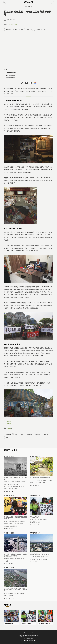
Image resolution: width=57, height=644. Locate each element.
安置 (22, 29)
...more (44, 29)
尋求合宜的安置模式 (11, 78)
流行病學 (33, 559)
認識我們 (31, 632)
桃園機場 (7, 482)
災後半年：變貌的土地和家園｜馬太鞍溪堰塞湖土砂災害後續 (15, 555)
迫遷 (16, 29)
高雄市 (9, 421)
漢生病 (7, 524)
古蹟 (22, 524)
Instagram (30, 640)
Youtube (25, 640)
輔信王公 (15, 489)
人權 (15, 524)
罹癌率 (38, 559)
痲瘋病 (24, 521)
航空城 (13, 482)
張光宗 (15, 24)
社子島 (22, 594)
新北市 (9, 423)
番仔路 (38, 480)
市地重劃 (50, 480)
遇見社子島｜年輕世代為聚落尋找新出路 (15, 590)
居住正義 (29, 29)
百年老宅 (11, 596)
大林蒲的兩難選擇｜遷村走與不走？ (40, 554)
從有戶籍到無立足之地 (11, 75)
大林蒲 (32, 557)
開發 (5, 20)
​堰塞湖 (13, 559)
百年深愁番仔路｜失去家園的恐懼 (40, 477)
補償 (43, 559)
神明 (6, 489)
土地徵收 (13, 484)
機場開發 (18, 482)
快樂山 (32, 520)
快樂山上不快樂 (34, 517)
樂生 (6, 521)
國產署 (37, 520)
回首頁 (25, 632)
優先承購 (33, 482)
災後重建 (18, 559)
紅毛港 (47, 557)
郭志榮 (11, 24)
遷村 (43, 557)
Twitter (32, 640)
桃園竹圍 (16, 487)
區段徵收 (7, 484)
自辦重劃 (44, 480)
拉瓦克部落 (8, 29)
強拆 (7, 438)
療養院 (14, 521)
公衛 (11, 524)
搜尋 (53, 3)
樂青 (10, 521)
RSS (35, 640)
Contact (27, 640)
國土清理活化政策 (35, 522)
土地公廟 (22, 487)
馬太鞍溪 (7, 559)
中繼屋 (7, 561)
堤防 (6, 594)
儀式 (10, 489)
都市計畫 (24, 482)
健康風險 (38, 557)
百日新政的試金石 (44, 623)
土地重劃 (38, 29)
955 (9, 429)
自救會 (19, 521)
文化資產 (7, 526)
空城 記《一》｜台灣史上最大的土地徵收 (16, 478)
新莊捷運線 (14, 526)
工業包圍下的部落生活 (11, 72)
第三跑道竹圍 (8, 487)
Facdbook (22, 640)
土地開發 (46, 434)
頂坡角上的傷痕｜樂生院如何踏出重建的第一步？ (15, 518)
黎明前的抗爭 (9, 623)
